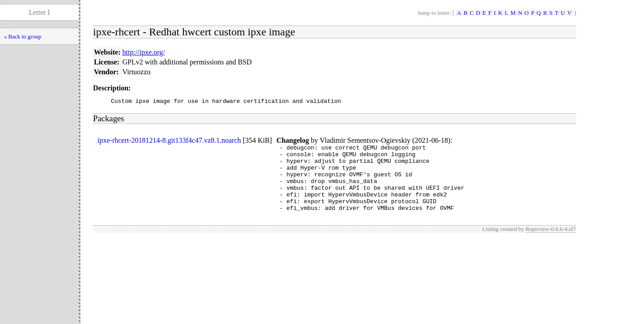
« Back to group (23, 36)
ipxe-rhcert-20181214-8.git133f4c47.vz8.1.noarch (169, 142)
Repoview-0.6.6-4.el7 (551, 244)
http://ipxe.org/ (144, 52)
